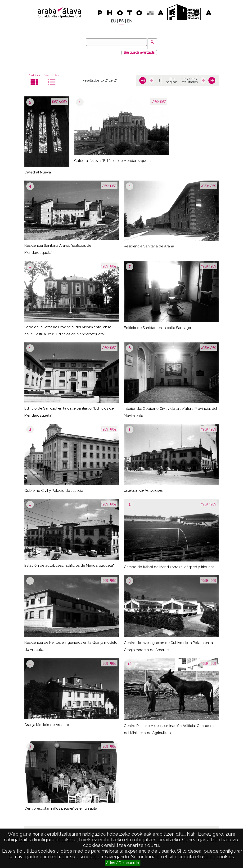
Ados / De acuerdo (123, 863)
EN (129, 21)
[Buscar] (118, 42)
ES (121, 21)
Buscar (154, 42)
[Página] (159, 78)
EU (113, 21)
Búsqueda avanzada (139, 49)
